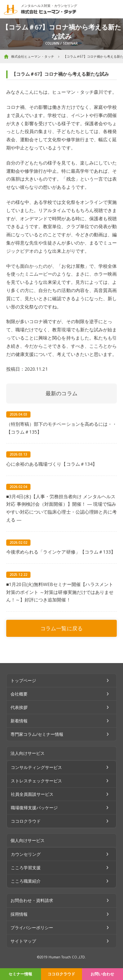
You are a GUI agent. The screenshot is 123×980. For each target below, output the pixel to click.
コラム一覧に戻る (61, 628)
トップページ (23, 680)
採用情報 (19, 914)
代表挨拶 (19, 707)
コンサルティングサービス (37, 767)
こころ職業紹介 (26, 881)
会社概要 (19, 694)
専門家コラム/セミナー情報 (37, 734)
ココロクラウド (61, 974)
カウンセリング (26, 854)
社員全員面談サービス (32, 794)
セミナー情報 (20, 974)
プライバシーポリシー (32, 928)
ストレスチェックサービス (37, 781)
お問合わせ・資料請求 (32, 900)
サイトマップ (23, 941)
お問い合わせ (102, 974)
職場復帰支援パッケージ (34, 808)
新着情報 (19, 721)
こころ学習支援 (26, 868)
